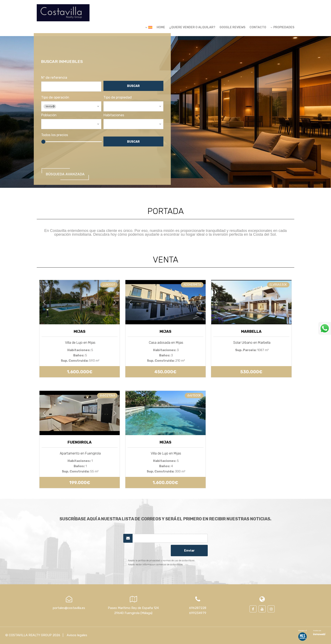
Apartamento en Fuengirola (80, 453)
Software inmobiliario (319, 634)
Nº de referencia (57, 81)
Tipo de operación (58, 101)
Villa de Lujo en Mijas (80, 343)
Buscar (134, 90)
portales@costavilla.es (69, 608)
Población (52, 119)
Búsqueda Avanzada (69, 176)
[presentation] (146, 551)
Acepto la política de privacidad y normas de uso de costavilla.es (161, 561)
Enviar (189, 551)
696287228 (198, 608)
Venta (53, 110)
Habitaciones (115, 119)
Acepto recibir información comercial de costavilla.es (155, 565)
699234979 (198, 613)
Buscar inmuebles (66, 65)
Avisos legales (77, 635)
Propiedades (282, 27)
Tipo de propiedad (119, 101)
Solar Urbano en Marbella (252, 343)
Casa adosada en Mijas (166, 343)
